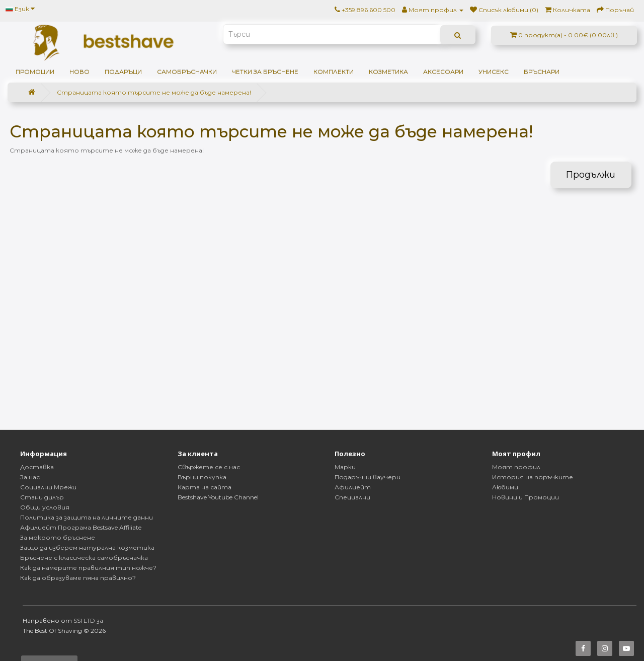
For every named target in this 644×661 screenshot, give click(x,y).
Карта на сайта (205, 487)
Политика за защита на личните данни (87, 517)
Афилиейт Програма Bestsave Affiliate (81, 527)
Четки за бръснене (265, 72)
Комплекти (334, 72)
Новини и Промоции (526, 497)
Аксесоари (443, 72)
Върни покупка (202, 477)
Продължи (591, 175)
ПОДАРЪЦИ (123, 72)
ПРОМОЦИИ (35, 72)
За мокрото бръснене (58, 537)
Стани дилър (42, 497)
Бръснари (542, 72)
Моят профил (516, 467)
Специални (352, 497)
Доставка (37, 467)
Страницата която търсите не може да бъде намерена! (154, 92)
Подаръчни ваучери (368, 477)
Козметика (388, 72)
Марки (345, 467)
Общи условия (45, 507)
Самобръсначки (187, 72)
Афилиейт (353, 487)
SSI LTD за (88, 620)
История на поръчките (533, 477)
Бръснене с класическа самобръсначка (84, 558)
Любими (505, 487)
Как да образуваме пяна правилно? (78, 578)
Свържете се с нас (209, 467)
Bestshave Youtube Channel (218, 497)
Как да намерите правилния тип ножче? (88, 568)
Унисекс (494, 72)
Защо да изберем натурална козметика (87, 547)
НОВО (79, 72)
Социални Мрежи (48, 487)
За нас (30, 477)
